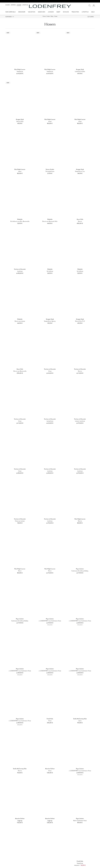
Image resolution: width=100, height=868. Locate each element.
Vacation (32, 12)
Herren (13, 5)
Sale (93, 12)
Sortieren (9, 17)
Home (44, 16)
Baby (58, 12)
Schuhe (66, 12)
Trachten (75, 12)
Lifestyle (25, 5)
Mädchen (42, 12)
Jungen (51, 12)
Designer (22, 12)
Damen (8, 5)
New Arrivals (10, 12)
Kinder (19, 5)
